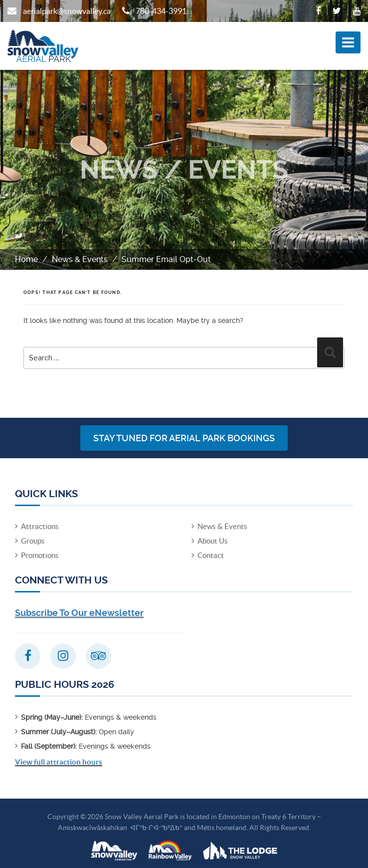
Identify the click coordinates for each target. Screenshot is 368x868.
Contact (211, 555)
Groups (33, 541)
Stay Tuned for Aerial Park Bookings (184, 438)
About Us (213, 541)
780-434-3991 (161, 11)
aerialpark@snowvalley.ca (67, 11)
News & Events (80, 259)
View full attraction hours (59, 762)
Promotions (40, 555)
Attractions (40, 526)
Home (26, 259)
